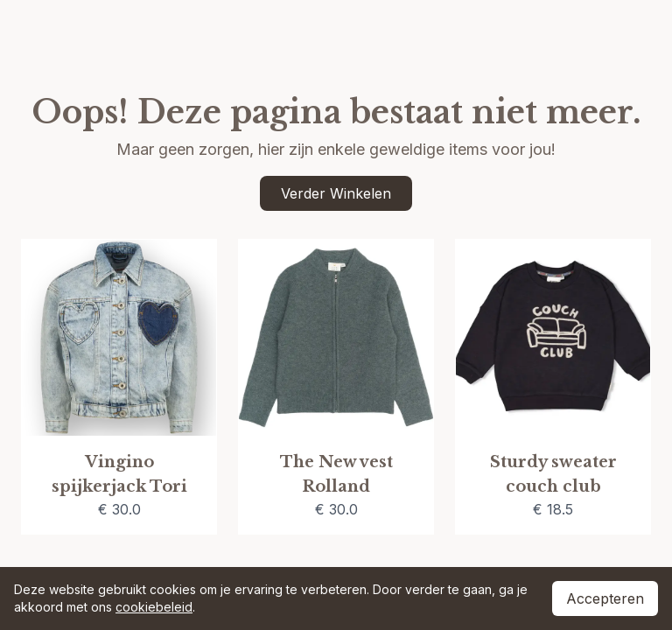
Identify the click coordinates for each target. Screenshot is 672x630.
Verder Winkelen (336, 193)
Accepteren (605, 598)
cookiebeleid (154, 607)
